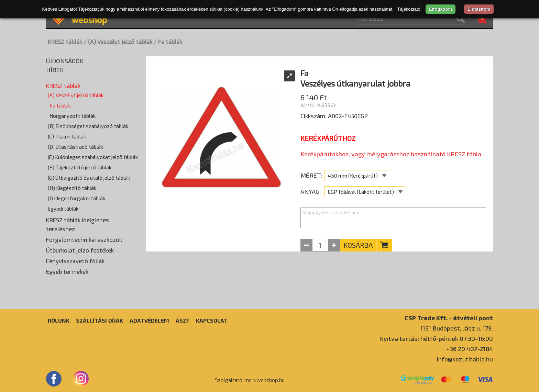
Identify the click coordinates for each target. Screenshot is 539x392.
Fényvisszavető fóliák (75, 261)
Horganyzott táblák (73, 116)
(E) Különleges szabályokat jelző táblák (93, 157)
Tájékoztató (409, 9)
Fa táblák (60, 105)
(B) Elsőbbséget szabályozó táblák (88, 126)
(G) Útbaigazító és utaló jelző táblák (89, 178)
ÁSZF (183, 320)
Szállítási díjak (100, 320)
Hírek (55, 70)
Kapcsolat (212, 320)
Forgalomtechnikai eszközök (84, 239)
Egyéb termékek (67, 271)
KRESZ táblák (65, 42)
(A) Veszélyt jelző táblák (76, 95)
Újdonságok (65, 61)
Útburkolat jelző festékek (80, 250)
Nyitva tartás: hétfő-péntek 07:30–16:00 (436, 338)
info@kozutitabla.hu (465, 359)
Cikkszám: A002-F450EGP (334, 116)
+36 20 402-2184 (470, 349)
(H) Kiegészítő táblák (72, 188)
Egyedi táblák (63, 209)
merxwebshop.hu (265, 380)
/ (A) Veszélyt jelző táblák (118, 42)
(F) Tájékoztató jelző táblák (80, 167)
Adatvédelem (149, 320)
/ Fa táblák (168, 42)
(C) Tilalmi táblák (67, 136)
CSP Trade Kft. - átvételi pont (449, 318)
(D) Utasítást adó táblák (75, 147)
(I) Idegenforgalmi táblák (76, 198)
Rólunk (59, 320)
